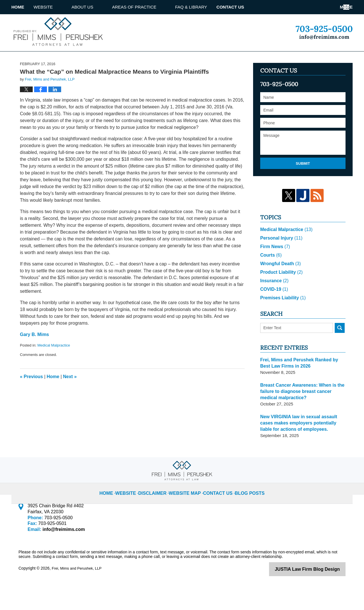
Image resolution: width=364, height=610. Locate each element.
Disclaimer (158, 510)
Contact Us (326, 7)
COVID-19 (273, 310)
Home (27, 7)
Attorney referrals (269, 7)
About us (101, 7)
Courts (270, 276)
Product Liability (280, 293)
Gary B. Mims (34, 356)
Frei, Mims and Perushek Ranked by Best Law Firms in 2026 (302, 384)
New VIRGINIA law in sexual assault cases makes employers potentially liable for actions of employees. (303, 444)
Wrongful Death (279, 285)
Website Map (187, 510)
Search (340, 349)
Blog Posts (245, 510)
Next (70, 398)
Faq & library (210, 7)
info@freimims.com (62, 550)
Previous (31, 398)
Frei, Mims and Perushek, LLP (78, 589)
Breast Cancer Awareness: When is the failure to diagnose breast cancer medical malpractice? (302, 412)
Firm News (274, 268)
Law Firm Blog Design (318, 590)
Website (62, 7)
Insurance (273, 302)
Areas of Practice (153, 7)
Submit (303, 185)
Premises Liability (282, 319)
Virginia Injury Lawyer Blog (57, 31)
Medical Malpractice (54, 367)
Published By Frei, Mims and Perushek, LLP (324, 32)
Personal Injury (280, 259)
